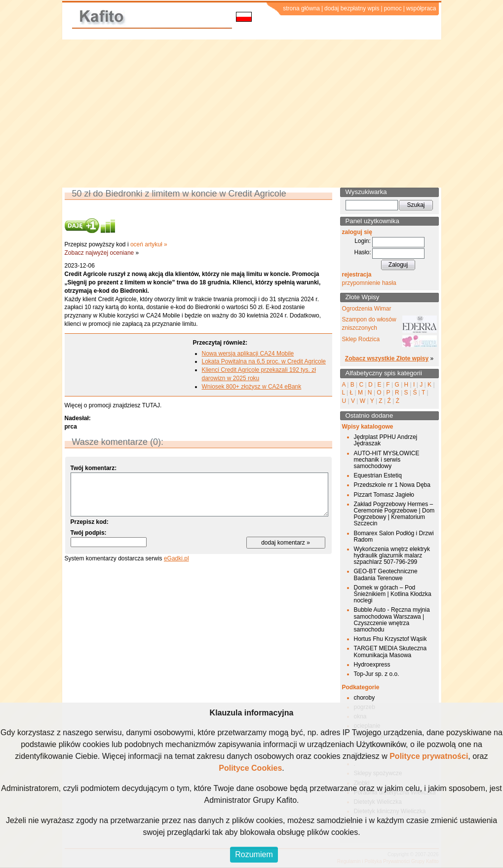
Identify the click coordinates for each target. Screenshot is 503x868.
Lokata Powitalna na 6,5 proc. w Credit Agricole (264, 361)
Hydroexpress (372, 665)
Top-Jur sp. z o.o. (377, 674)
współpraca (421, 8)
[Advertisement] (251, 114)
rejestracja (357, 275)
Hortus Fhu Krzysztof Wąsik (390, 639)
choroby (365, 698)
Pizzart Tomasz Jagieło (384, 495)
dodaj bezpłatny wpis (352, 8)
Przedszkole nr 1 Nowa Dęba (392, 485)
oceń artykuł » (149, 244)
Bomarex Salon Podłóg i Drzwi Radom (394, 536)
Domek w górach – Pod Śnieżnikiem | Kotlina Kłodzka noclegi (393, 594)
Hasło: (362, 252)
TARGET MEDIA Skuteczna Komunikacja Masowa (390, 651)
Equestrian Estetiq (378, 475)
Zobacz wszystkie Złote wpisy (387, 358)
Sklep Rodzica (361, 339)
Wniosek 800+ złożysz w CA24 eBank (252, 387)
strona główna (301, 8)
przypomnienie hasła (369, 283)
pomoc (393, 8)
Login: (363, 241)
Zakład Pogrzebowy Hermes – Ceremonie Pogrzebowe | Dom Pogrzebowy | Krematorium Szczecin (394, 514)
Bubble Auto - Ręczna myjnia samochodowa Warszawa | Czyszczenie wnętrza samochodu (392, 620)
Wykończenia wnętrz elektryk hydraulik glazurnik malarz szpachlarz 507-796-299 (392, 555)
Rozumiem (254, 854)
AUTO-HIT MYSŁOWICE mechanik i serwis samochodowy (387, 460)
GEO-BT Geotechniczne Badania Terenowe (386, 574)
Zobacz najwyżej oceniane (99, 253)
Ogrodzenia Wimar (367, 309)
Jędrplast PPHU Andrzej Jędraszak (386, 440)
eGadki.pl (176, 558)
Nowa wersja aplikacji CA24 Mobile (248, 354)
